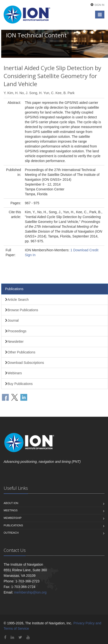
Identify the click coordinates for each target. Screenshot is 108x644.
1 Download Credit (84, 250)
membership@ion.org (30, 592)
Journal (12, 320)
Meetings (11, 510)
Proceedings (16, 331)
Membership (13, 518)
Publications (14, 289)
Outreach (11, 533)
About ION (11, 503)
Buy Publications (19, 384)
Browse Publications (22, 310)
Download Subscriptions (25, 363)
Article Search (17, 300)
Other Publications (20, 352)
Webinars (13, 373)
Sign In (99, 5)
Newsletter (14, 342)
